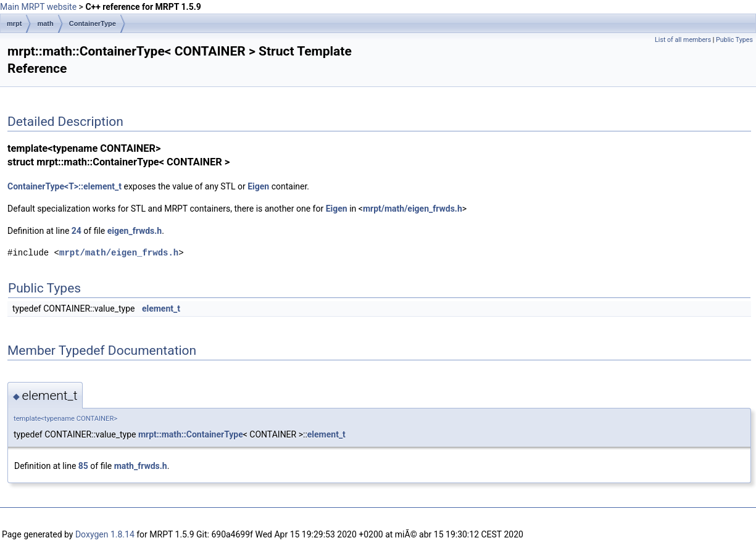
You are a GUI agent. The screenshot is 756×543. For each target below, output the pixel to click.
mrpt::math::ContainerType (191, 434)
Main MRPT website (38, 7)
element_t (161, 309)
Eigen (258, 186)
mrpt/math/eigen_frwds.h (413, 209)
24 (77, 231)
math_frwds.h (141, 466)
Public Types (734, 40)
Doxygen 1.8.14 (105, 534)
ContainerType (93, 23)
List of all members (683, 40)
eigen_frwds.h (135, 231)
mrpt (14, 23)
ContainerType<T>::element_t (64, 186)
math (45, 23)
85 (83, 466)
